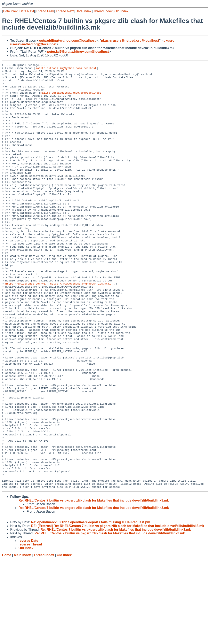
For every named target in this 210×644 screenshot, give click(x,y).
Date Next (27, 11)
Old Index (121, 11)
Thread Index (103, 11)
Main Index (22, 640)
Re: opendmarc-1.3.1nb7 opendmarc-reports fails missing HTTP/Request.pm (91, 607)
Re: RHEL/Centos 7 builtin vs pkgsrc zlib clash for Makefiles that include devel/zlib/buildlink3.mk (94, 585)
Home (7, 640)
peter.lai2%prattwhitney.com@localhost (78, 52)
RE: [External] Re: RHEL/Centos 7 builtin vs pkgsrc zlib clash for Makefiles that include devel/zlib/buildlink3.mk (118, 611)
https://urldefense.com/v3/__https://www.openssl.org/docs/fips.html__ (60, 328)
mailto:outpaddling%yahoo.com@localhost (66, 69)
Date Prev (10, 11)
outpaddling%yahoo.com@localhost (67, 41)
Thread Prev (45, 11)
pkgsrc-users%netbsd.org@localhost (130, 41)
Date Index (83, 11)
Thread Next (65, 11)
